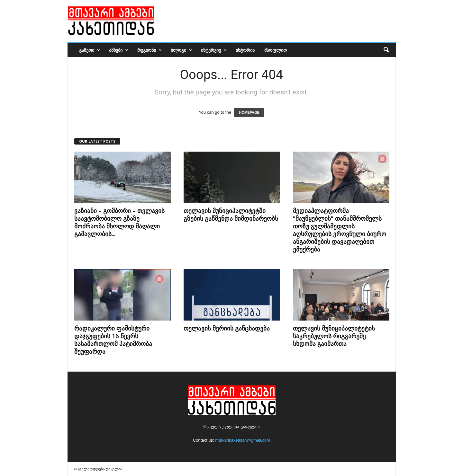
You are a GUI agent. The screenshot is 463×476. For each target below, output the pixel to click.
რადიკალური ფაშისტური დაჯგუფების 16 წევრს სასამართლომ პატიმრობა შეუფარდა (113, 340)
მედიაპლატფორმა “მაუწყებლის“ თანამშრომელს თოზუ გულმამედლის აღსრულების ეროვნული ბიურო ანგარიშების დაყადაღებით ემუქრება (340, 230)
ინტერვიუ (214, 50)
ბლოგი (181, 50)
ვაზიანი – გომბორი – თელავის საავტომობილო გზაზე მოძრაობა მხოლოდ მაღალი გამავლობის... (119, 222)
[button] (386, 50)
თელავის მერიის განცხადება (227, 328)
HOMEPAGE (249, 112)
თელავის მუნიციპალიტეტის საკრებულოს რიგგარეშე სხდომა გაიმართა (334, 336)
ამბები (119, 50)
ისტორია (245, 50)
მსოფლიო (276, 50)
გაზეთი (90, 50)
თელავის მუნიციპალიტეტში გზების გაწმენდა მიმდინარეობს (231, 215)
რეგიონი (150, 50)
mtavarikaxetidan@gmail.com (243, 440)
